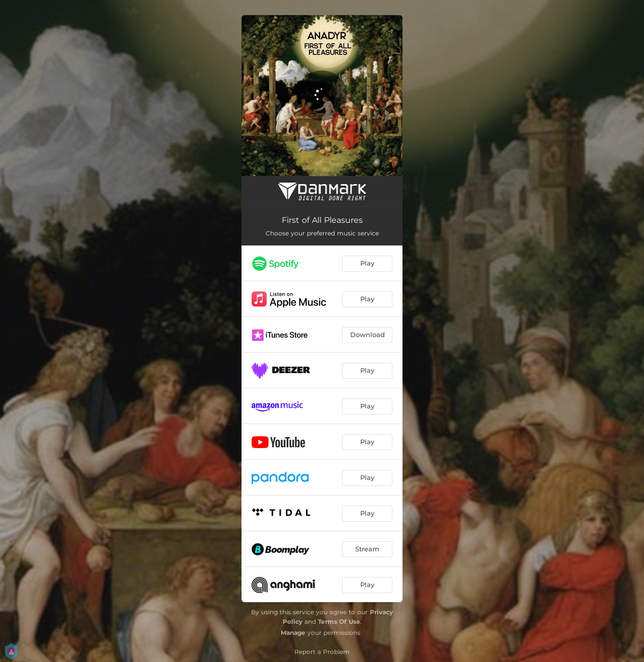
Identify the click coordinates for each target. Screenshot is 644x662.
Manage (293, 633)
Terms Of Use (339, 622)
